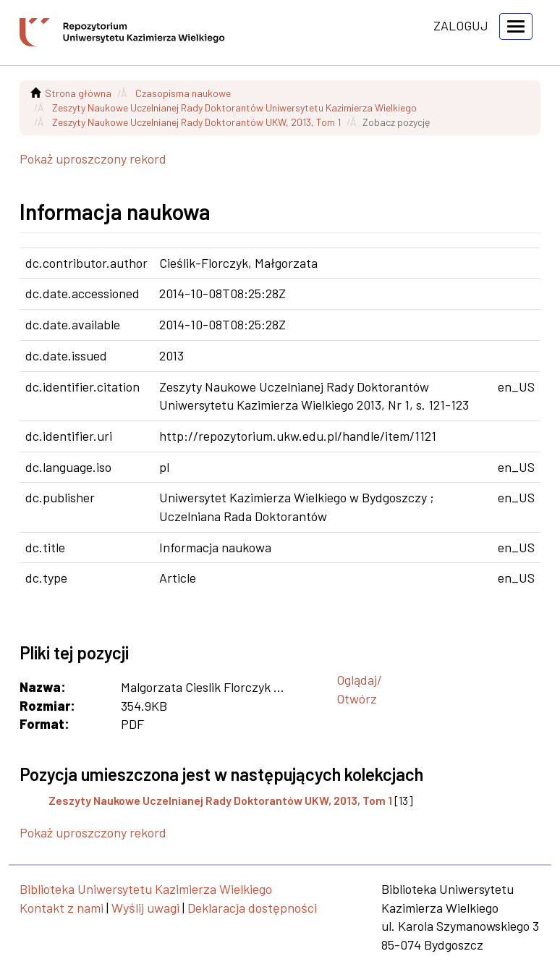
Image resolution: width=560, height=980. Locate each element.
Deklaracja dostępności (252, 908)
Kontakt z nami (61, 908)
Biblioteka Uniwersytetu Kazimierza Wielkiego (146, 889)
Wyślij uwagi (145, 908)
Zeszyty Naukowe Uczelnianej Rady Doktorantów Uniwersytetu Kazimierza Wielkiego (234, 107)
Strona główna (78, 93)
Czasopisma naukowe (183, 93)
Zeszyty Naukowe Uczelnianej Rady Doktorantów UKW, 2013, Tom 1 (196, 122)
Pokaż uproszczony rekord (93, 159)
